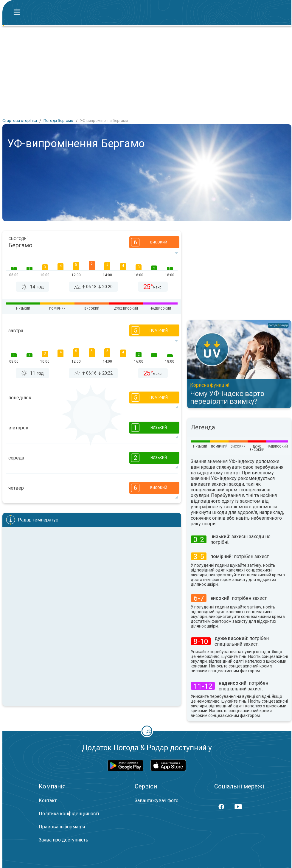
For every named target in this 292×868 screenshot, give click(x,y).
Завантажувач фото (157, 801)
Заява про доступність (63, 840)
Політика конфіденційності (69, 814)
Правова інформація (62, 827)
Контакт (48, 801)
